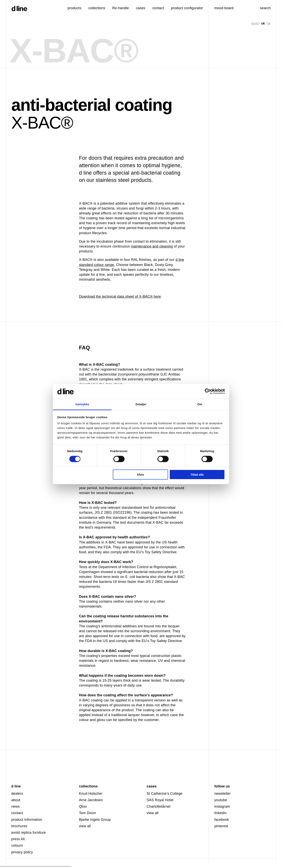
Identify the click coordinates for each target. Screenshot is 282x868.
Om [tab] (200, 404)
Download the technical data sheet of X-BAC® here (120, 297)
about (16, 800)
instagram (222, 806)
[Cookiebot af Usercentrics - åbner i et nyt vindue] (208, 391)
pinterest (221, 826)
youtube (221, 800)
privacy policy (22, 852)
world (255, 23)
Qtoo (83, 806)
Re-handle (121, 8)
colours (17, 845)
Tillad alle (197, 475)
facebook (222, 820)
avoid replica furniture (29, 833)
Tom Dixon (87, 813)
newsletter (222, 794)
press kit (18, 839)
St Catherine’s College (165, 794)
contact (17, 813)
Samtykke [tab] (82, 404)
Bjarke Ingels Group (95, 820)
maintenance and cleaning (152, 246)
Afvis (140, 475)
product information (27, 820)
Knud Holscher (91, 794)
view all (85, 826)
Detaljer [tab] (141, 404)
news (16, 806)
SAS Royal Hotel (160, 800)
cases (141, 8)
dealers (17, 794)
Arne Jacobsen (91, 800)
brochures (19, 826)
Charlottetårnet (159, 806)
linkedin (220, 813)
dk (269, 23)
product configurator (187, 8)
